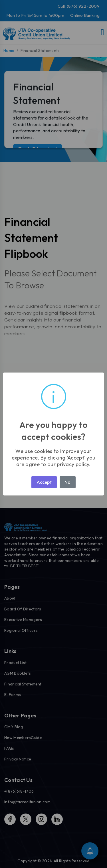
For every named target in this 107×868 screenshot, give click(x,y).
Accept (44, 482)
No (67, 482)
